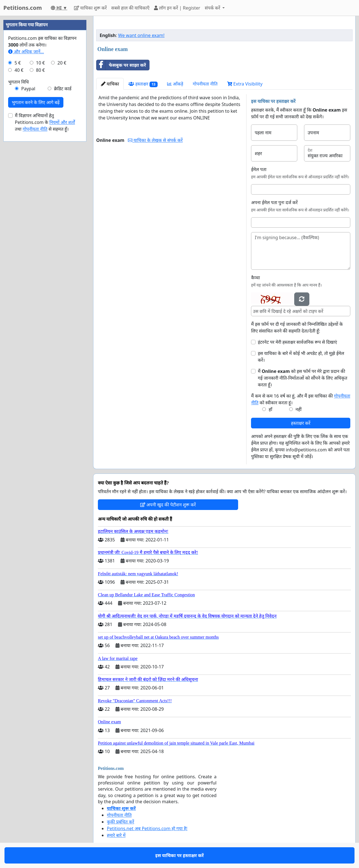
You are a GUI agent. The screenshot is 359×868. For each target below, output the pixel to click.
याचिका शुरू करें (90, 8)
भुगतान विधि (19, 82)
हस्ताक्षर (143, 84)
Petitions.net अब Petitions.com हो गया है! (147, 828)
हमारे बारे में (116, 835)
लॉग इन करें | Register (177, 8)
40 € (19, 70)
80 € (40, 70)
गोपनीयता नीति (205, 84)
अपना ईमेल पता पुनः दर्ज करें (274, 202)
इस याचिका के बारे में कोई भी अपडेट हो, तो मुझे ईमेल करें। (301, 357)
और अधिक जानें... (26, 52)
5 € (18, 63)
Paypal (28, 89)
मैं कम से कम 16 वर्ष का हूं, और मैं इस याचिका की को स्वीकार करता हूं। (301, 399)
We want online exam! (141, 35)
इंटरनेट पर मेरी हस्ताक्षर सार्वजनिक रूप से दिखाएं (297, 342)
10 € (40, 63)
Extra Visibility (245, 84)
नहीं (299, 409)
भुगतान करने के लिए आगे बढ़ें (36, 102)
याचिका (110, 84)
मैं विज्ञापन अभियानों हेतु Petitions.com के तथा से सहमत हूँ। (45, 122)
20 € (62, 63)
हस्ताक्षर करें (301, 423)
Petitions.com (23, 8)
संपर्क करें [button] (213, 8)
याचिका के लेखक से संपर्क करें (155, 140)
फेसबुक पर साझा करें (121, 65)
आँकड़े (175, 84)
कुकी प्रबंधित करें (120, 822)
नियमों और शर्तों (62, 122)
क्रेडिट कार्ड (63, 89)
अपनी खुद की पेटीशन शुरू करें (168, 505)
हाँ (271, 409)
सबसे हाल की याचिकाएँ (130, 8)
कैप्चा (256, 278)
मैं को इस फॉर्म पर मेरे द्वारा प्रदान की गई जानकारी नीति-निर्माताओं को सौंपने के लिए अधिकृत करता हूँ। (302, 378)
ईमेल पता (259, 169)
